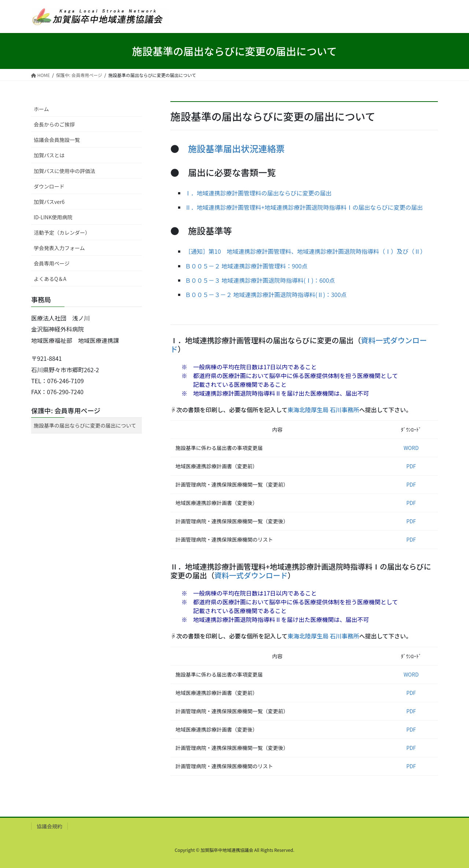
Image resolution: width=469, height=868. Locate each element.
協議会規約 (49, 826)
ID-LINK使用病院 (53, 217)
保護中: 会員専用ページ (66, 410)
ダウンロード (49, 186)
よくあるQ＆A (50, 279)
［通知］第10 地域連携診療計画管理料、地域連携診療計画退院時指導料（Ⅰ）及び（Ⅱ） (306, 251)
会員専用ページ (52, 263)
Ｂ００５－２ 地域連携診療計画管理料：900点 (246, 266)
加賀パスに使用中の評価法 (64, 171)
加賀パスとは (49, 155)
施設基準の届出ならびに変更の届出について (85, 425)
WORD (411, 448)
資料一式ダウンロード (251, 575)
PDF (411, 466)
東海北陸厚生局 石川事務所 (324, 410)
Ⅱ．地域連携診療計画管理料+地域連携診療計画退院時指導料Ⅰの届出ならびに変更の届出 (304, 207)
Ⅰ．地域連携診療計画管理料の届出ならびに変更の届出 (258, 193)
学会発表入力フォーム (59, 248)
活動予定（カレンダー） (62, 232)
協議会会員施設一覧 (57, 140)
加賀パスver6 (49, 202)
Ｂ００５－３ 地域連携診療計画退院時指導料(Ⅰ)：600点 (260, 280)
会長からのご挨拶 (54, 124)
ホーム (41, 109)
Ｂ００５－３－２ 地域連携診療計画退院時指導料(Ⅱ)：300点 (266, 294)
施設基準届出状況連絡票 (236, 148)
